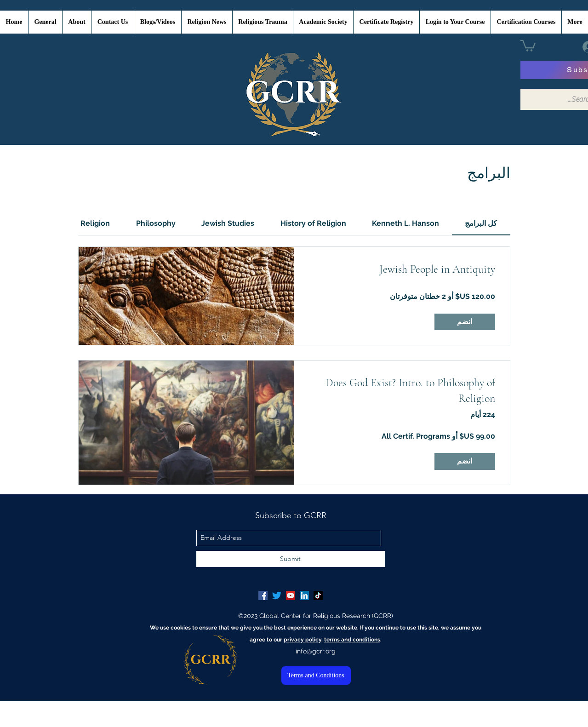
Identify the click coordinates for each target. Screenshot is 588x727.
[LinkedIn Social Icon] (304, 595)
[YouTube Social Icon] (291, 595)
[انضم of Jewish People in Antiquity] (465, 322)
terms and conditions (352, 640)
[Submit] (291, 559)
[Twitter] (277, 595)
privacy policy (303, 640)
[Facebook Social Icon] (263, 595)
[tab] (481, 223)
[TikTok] (318, 595)
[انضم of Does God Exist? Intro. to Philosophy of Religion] (465, 461)
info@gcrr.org (316, 651)
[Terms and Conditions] (316, 675)
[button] (528, 45)
